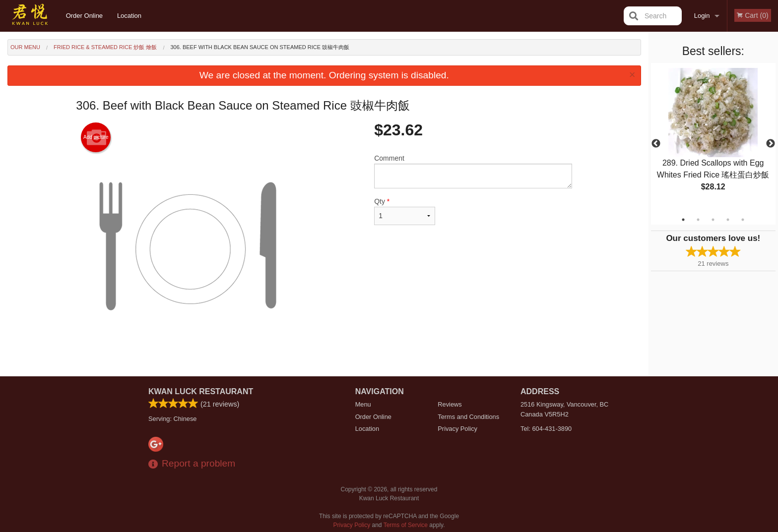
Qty (404, 211)
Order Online (84, 16)
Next (771, 144)
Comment (473, 171)
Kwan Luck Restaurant (201, 391)
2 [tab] (698, 220)
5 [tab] (743, 220)
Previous (656, 144)
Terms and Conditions (468, 417)
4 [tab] (728, 220)
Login (702, 16)
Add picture (96, 137)
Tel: (546, 429)
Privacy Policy (457, 429)
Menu (363, 404)
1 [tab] (683, 220)
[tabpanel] (713, 138)
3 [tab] (713, 220)
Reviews (450, 404)
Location (129, 16)
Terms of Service (406, 525)
